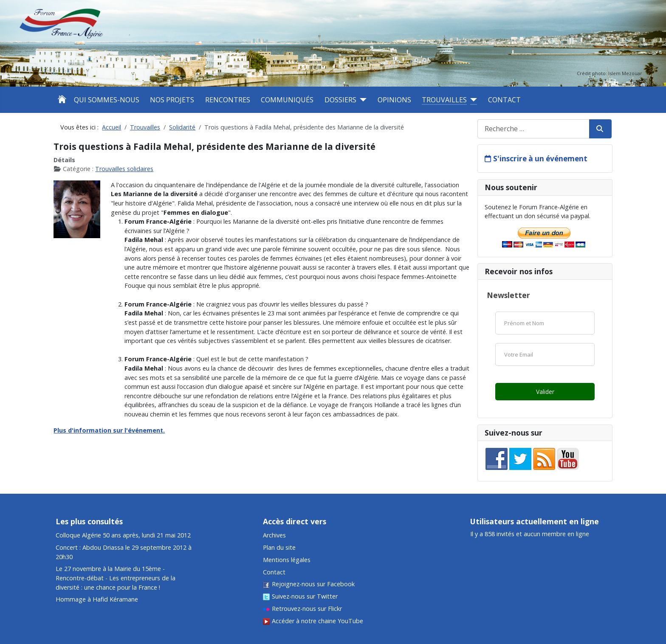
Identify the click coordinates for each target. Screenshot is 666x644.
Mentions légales (287, 560)
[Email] (545, 354)
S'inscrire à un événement (540, 159)
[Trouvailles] (472, 100)
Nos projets (172, 100)
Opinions (394, 100)
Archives (274, 535)
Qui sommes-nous (107, 100)
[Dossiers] (361, 100)
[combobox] (533, 129)
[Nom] (545, 323)
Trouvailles (444, 100)
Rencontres (228, 100)
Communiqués (287, 100)
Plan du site (279, 547)
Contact (504, 100)
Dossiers (340, 100)
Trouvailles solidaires (124, 169)
